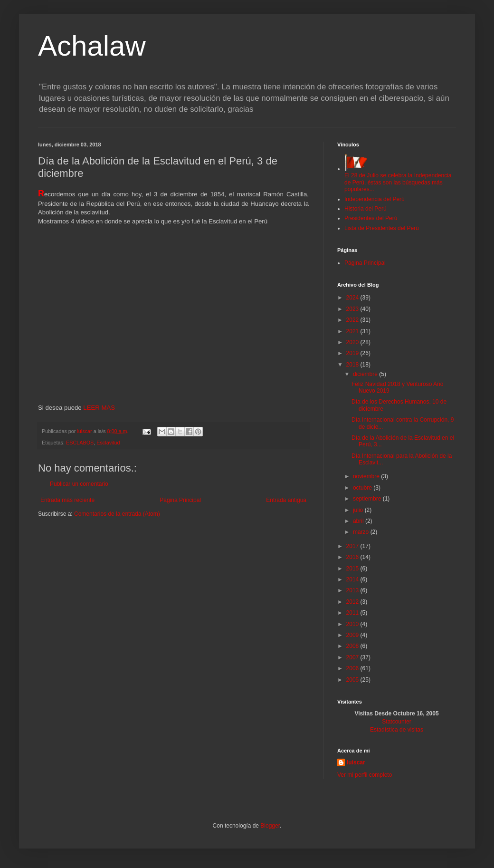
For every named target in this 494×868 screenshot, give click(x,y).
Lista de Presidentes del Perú (382, 228)
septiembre (368, 499)
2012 (353, 602)
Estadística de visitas (397, 730)
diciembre (366, 374)
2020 (353, 342)
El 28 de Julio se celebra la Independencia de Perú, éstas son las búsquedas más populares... (398, 179)
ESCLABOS (80, 443)
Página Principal (180, 500)
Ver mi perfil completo (365, 775)
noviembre (367, 476)
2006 (353, 668)
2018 (353, 365)
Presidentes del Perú (371, 218)
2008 (353, 646)
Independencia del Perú (375, 199)
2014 (353, 579)
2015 (353, 569)
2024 (353, 298)
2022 (353, 320)
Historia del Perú (366, 209)
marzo (362, 532)
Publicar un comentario (79, 484)
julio (359, 510)
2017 (353, 546)
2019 (353, 353)
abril (359, 521)
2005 (353, 680)
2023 (353, 309)
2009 (353, 635)
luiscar (356, 762)
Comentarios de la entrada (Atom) (117, 514)
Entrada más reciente (67, 500)
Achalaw (92, 46)
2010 (353, 624)
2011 (353, 613)
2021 (353, 331)
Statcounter (396, 722)
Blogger (270, 826)
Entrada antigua (286, 500)
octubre (363, 488)
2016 (353, 557)
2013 (353, 590)
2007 (353, 657)
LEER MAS (98, 408)
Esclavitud (108, 443)
